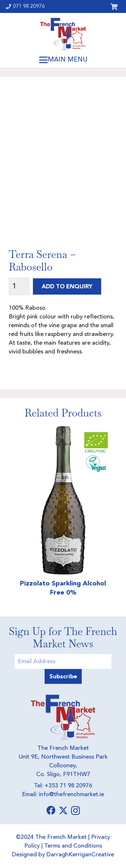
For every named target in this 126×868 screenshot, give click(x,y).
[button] (63, 60)
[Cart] (114, 6)
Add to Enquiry (67, 286)
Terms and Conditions (73, 846)
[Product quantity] (19, 287)
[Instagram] (75, 811)
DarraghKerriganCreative (80, 855)
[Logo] (63, 34)
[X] (63, 811)
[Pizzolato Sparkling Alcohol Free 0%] (63, 501)
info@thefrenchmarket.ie (71, 795)
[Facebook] (51, 810)
